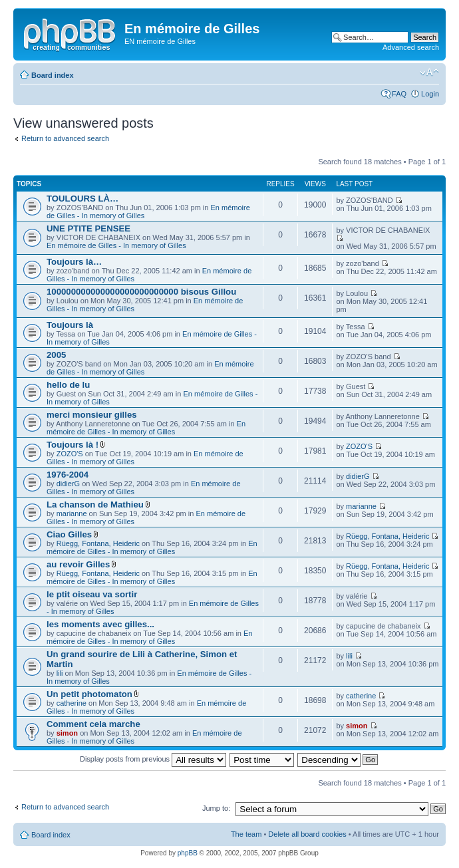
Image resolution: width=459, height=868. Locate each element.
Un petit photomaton (89, 694)
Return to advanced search (65, 138)
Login (430, 94)
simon (67, 733)
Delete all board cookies (307, 834)
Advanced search (411, 47)
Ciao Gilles (69, 534)
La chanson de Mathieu (95, 505)
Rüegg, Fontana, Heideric (98, 543)
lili (60, 673)
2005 (56, 355)
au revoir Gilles (78, 564)
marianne (72, 513)
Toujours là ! (73, 445)
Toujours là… (74, 262)
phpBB (188, 853)
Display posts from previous (153, 759)
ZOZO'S (70, 454)
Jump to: (216, 808)
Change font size (429, 72)
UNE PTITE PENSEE (88, 228)
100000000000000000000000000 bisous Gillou (141, 292)
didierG (68, 484)
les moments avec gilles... (100, 624)
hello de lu (68, 385)
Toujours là (70, 325)
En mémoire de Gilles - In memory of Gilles (116, 245)
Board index (53, 75)
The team (246, 834)
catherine (72, 703)
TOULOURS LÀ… (82, 199)
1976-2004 (68, 475)
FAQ (399, 94)
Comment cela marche (93, 724)
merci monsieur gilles (92, 415)
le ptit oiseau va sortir (92, 594)
